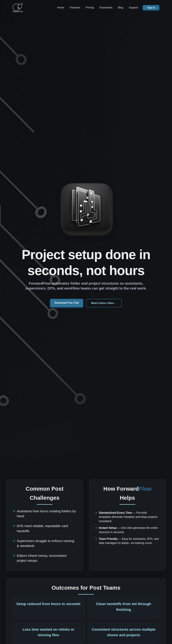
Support (133, 8)
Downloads (106, 8)
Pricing (90, 8)
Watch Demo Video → (104, 304)
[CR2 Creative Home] (18, 8)
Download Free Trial (67, 303)
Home (61, 8)
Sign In (151, 8)
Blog (121, 8)
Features (75, 8)
